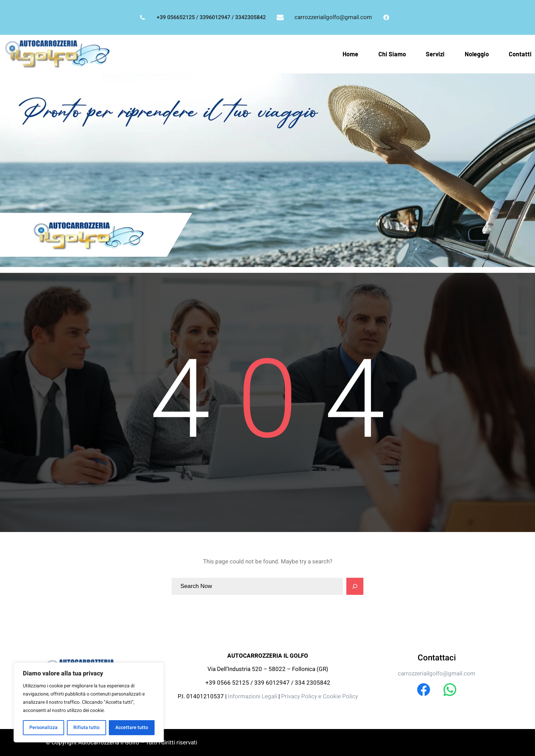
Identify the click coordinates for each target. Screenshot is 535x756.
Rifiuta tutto (86, 727)
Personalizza (44, 727)
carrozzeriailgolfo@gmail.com (333, 17)
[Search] (355, 586)
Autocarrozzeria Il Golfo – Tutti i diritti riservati (138, 743)
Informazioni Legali (253, 696)
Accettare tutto (132, 727)
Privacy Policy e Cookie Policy (320, 696)
